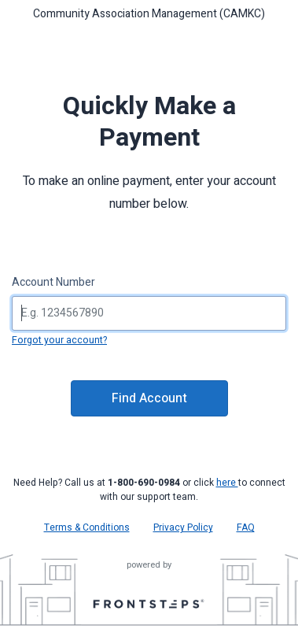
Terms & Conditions (87, 527)
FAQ (246, 527)
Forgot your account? (59, 340)
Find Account (149, 398)
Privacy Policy (183, 527)
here (227, 483)
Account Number (53, 282)
